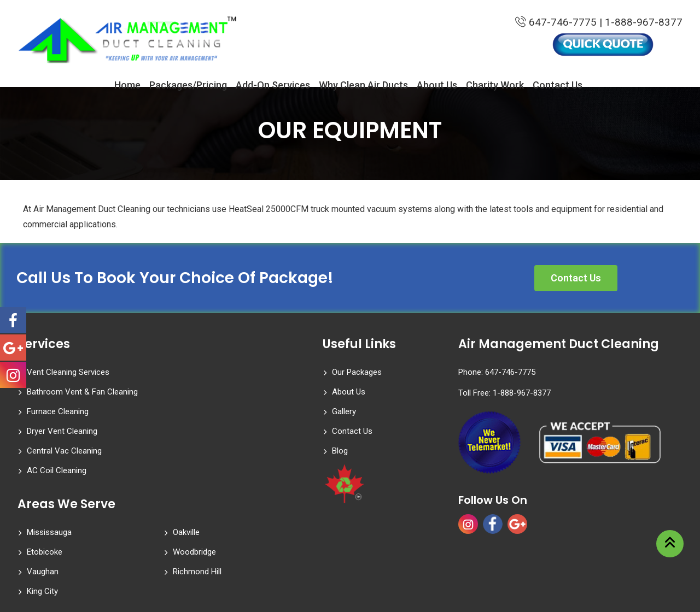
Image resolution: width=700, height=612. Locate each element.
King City (42, 536)
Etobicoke (45, 497)
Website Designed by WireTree (636, 579)
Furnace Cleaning (58, 392)
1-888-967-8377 (644, 23)
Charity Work (495, 86)
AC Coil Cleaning (203, 411)
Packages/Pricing (188, 86)
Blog (340, 451)
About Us (437, 86)
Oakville (186, 477)
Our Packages (357, 372)
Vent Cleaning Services (68, 372)
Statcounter (22, 604)
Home (127, 86)
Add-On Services (273, 86)
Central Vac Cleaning (64, 411)
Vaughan (43, 516)
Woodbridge (194, 497)
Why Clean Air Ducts (363, 86)
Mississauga (49, 477)
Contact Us (558, 86)
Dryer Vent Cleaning (208, 392)
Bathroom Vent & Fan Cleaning (228, 372)
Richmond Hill (197, 516)
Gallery (344, 411)
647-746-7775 (555, 23)
